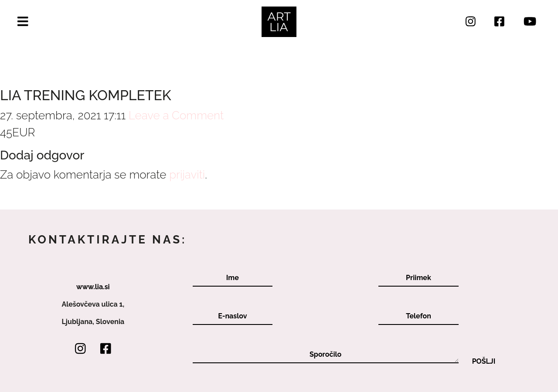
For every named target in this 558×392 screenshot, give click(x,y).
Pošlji (484, 362)
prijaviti (187, 175)
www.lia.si (93, 287)
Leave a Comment (176, 115)
